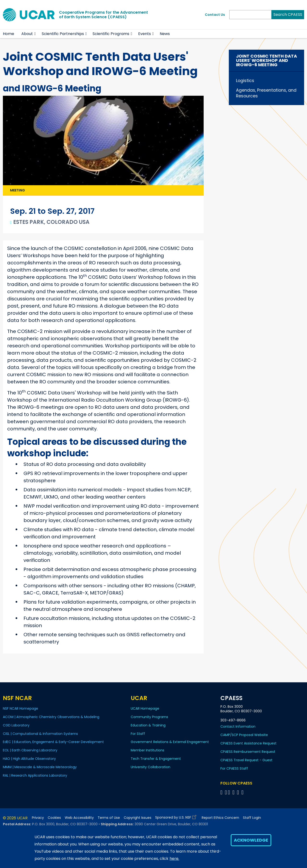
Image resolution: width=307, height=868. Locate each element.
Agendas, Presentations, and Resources (266, 93)
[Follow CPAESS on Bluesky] (226, 792)
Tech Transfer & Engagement (156, 759)
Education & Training (148, 725)
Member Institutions (148, 750)
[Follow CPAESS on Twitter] (230, 792)
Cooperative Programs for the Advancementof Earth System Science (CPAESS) (103, 15)
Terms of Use (109, 818)
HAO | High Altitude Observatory (29, 759)
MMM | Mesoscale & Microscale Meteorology (40, 767)
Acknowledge (251, 840)
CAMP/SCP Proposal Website (244, 735)
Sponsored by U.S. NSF (177, 816)
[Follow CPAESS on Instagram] (239, 792)
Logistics (245, 81)
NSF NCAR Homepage (21, 708)
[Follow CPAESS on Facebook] (222, 792)
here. (174, 859)
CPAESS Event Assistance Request (248, 743)
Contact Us (215, 15)
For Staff (138, 734)
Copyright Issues (138, 818)
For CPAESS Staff (234, 768)
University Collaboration (151, 767)
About (27, 34)
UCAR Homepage (145, 708)
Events (145, 34)
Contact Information (238, 726)
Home (9, 34)
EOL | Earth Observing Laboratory (30, 750)
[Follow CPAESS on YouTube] (243, 792)
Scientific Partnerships (63, 34)
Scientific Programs (111, 34)
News (165, 34)
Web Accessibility (79, 818)
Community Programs (149, 717)
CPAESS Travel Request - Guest (246, 760)
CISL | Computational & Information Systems (40, 734)
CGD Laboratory (16, 725)
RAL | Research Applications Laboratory (35, 775)
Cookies (54, 818)
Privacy (38, 818)
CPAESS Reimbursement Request (248, 752)
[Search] (250, 15)
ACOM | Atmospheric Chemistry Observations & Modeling (51, 717)
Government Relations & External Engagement (170, 742)
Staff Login (252, 818)
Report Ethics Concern (220, 818)
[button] (35, 34)
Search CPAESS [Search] (288, 15)
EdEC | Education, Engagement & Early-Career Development (53, 742)
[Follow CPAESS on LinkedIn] (234, 792)
